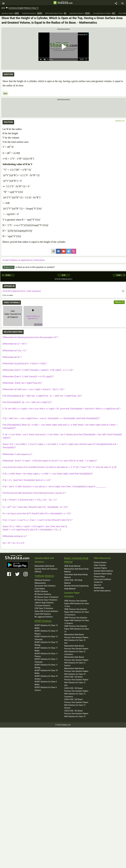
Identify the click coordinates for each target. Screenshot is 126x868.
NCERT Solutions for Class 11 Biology (46, 667)
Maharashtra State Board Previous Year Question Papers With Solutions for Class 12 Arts (76, 639)
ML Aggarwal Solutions (44, 617)
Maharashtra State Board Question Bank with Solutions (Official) (46, 569)
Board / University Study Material (76, 560)
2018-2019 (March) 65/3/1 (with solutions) (22, 291)
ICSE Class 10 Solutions (44, 609)
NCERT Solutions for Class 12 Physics (46, 633)
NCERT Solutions (41, 592)
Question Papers (100, 568)
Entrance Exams (100, 563)
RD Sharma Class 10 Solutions (47, 597)
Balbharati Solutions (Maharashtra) (42, 582)
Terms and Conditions (103, 580)
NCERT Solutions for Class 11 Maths (46, 650)
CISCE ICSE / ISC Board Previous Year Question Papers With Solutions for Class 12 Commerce (76, 693)
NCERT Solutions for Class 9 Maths (46, 683)
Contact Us (98, 582)
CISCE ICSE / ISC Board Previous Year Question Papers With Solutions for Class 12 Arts (76, 681)
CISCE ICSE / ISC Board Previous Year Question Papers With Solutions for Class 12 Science (76, 704)
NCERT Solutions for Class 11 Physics (46, 655)
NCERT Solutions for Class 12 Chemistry (46, 638)
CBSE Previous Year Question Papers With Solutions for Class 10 (77, 629)
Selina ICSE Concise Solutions (46, 612)
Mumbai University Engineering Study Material (76, 588)
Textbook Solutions (44, 576)
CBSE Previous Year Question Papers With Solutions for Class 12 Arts (77, 604)
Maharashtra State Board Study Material (76, 571)
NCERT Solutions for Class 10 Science (46, 678)
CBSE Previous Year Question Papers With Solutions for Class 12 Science (77, 621)
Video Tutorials (100, 566)
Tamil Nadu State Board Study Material (76, 576)
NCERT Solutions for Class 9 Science (46, 689)
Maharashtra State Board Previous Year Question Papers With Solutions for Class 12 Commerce (76, 650)
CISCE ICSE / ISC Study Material (73, 582)
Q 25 (64, 275)
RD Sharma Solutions (43, 595)
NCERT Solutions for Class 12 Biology (46, 644)
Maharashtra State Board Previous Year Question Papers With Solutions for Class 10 (76, 672)
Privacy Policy (99, 577)
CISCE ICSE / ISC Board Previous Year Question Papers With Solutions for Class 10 (76, 714)
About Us (97, 585)
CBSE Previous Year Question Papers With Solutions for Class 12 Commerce (77, 612)
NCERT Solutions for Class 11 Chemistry (46, 661)
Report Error (8, 269)
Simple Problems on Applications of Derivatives (24, 262)
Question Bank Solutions (103, 571)
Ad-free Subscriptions (102, 591)
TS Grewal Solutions (42, 606)
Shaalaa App (99, 588)
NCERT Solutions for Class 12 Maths (46, 627)
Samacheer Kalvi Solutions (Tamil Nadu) (45, 588)
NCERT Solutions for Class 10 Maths (46, 672)
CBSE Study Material (72, 566)
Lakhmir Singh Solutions (44, 603)
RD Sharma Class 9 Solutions (46, 600)
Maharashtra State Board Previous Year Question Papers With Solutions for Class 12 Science (76, 662)
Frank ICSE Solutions (43, 614)
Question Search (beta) (103, 574)
